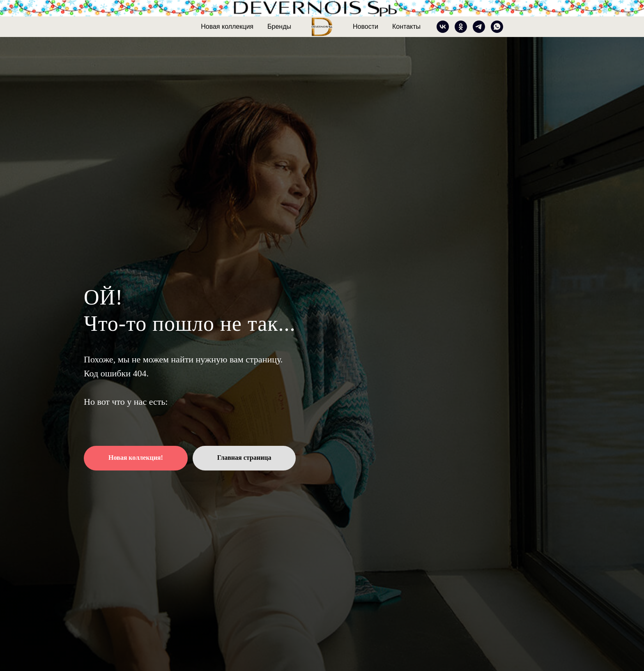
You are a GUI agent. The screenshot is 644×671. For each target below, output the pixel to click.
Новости (366, 27)
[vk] (443, 27)
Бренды (279, 27)
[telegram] (479, 27)
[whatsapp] (497, 27)
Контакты (406, 27)
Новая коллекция (227, 27)
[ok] (461, 27)
